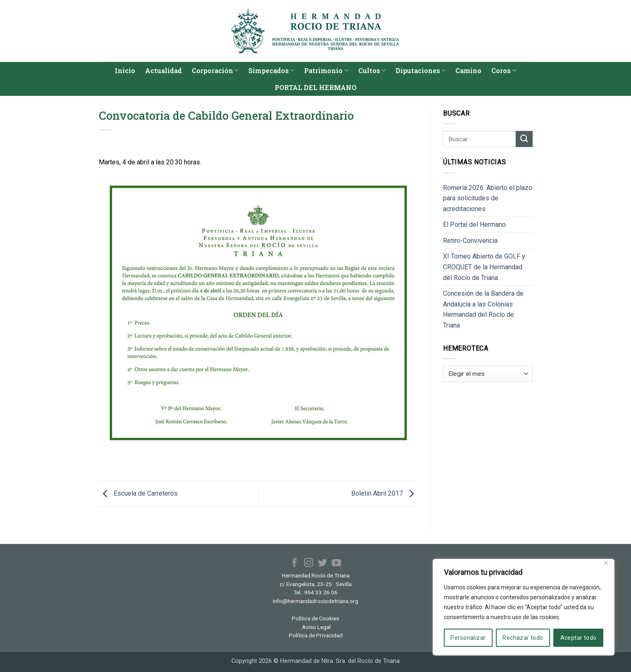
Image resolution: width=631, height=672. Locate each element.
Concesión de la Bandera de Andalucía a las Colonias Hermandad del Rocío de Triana (483, 309)
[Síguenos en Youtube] (336, 564)
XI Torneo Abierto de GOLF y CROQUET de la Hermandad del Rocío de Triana (484, 267)
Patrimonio (326, 70)
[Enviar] (524, 139)
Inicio (125, 70)
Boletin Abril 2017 (385, 493)
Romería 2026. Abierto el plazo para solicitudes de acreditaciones (488, 198)
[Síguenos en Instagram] (309, 564)
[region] (524, 607)
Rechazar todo (523, 638)
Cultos (372, 70)
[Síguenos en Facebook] (295, 564)
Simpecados (271, 70)
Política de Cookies (315, 618)
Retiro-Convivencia (470, 241)
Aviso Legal (316, 627)
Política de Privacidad (316, 635)
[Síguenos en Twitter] (322, 564)
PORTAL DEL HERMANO (316, 87)
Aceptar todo (579, 638)
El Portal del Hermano (474, 224)
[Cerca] (606, 563)
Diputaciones (420, 70)
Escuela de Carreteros (138, 493)
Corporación (215, 70)
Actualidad (163, 70)
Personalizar (468, 638)
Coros (504, 70)
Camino (468, 70)
